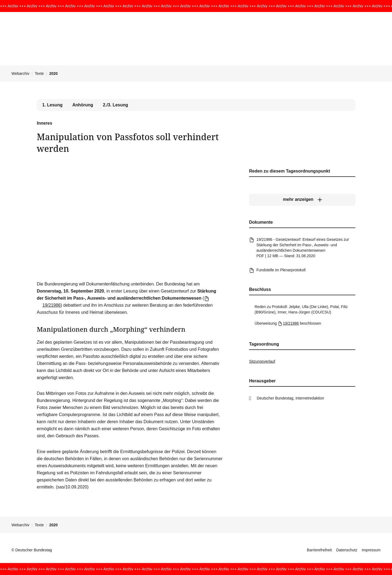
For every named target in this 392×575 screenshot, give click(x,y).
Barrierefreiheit (319, 550)
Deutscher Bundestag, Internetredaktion (290, 398)
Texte (39, 73)
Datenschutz (347, 550)
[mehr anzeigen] (302, 199)
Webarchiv (20, 73)
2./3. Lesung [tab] (115, 105)
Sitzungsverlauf (262, 361)
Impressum (371, 550)
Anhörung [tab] (83, 105)
